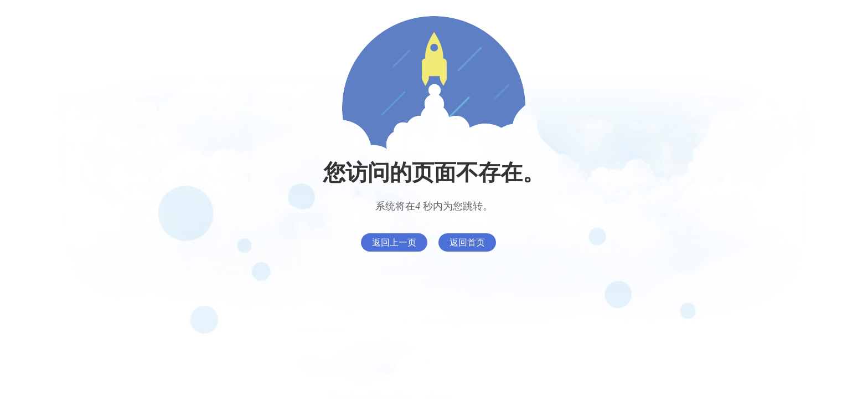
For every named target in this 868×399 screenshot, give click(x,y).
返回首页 (467, 242)
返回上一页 (394, 242)
